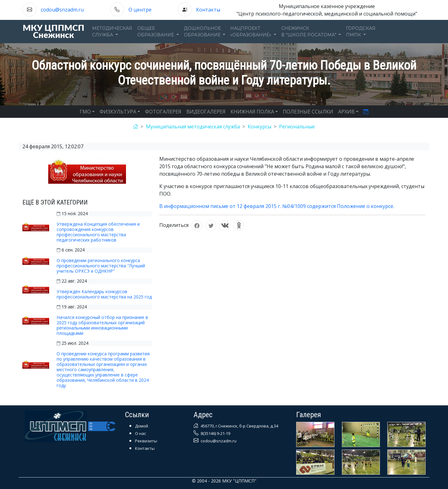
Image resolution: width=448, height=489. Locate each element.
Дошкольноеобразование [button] (203, 32)
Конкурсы (259, 127)
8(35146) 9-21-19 (215, 433)
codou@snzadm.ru (62, 10)
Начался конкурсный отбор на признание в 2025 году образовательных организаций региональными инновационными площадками (102, 325)
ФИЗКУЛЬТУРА (118, 112)
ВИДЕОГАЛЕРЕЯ (206, 112)
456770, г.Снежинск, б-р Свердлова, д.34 (239, 426)
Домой (142, 426)
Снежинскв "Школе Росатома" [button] (309, 32)
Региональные (297, 127)
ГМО (85, 112)
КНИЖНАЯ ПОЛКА (252, 112)
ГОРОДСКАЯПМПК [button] (361, 32)
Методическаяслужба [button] (112, 32)
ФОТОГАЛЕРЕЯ (163, 112)
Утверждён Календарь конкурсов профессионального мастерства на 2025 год (104, 294)
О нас (140, 433)
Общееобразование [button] (156, 32)
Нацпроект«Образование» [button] (251, 32)
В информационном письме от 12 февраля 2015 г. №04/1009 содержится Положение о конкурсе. (277, 206)
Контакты (208, 10)
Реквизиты (146, 441)
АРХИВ (346, 112)
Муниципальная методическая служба (193, 127)
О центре (140, 10)
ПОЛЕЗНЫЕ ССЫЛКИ (308, 112)
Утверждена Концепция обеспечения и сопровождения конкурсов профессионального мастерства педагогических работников (98, 232)
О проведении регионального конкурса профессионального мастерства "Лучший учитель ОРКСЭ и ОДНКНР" (101, 266)
